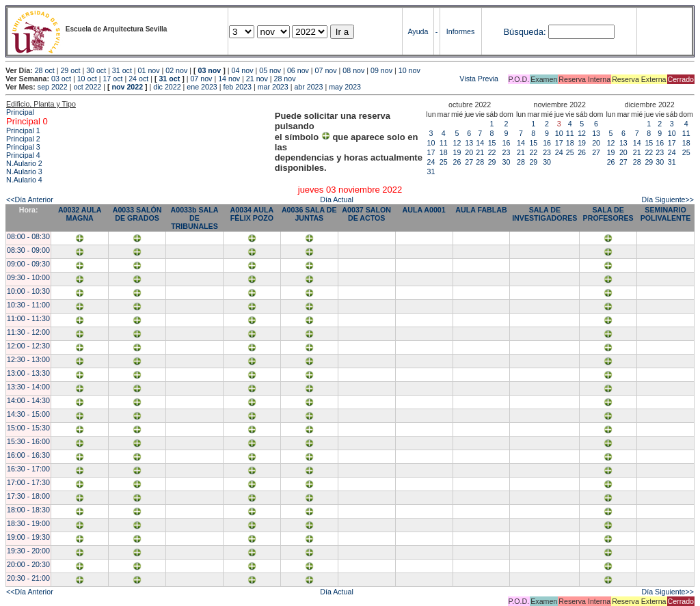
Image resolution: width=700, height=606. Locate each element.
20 (469, 152)
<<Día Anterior (30, 199)
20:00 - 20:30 (28, 564)
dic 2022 (167, 87)
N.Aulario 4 (24, 180)
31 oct (122, 70)
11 (444, 143)
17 (431, 152)
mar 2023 (273, 87)
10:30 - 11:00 (28, 305)
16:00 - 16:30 (28, 455)
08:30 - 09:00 (28, 250)
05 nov (270, 70)
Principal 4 (23, 155)
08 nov (353, 70)
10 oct (87, 79)
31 (431, 171)
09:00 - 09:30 (28, 264)
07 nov (326, 70)
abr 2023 (308, 87)
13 (469, 143)
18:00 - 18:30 (28, 510)
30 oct (96, 70)
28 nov (285, 79)
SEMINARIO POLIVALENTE (666, 214)
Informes (460, 31)
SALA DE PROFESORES (608, 214)
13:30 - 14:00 (28, 387)
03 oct (61, 79)
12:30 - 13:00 (28, 359)
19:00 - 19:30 (28, 537)
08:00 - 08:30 (28, 236)
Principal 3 (23, 147)
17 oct (112, 79)
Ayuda (418, 31)
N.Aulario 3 (24, 171)
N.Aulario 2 (24, 163)
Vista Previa (399, 79)
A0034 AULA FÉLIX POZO (252, 214)
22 (492, 152)
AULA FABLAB (481, 210)
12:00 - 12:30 (28, 346)
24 (431, 162)
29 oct (70, 70)
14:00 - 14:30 (28, 400)
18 (444, 152)
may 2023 (345, 87)
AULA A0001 (424, 210)
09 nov (381, 70)
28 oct (45, 70)
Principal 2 (23, 139)
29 (492, 162)
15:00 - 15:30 (28, 428)
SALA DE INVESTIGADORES (544, 214)
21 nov (257, 79)
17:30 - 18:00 (28, 496)
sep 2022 (53, 87)
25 (444, 162)
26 (457, 162)
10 (431, 143)
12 (457, 143)
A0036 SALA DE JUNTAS (309, 214)
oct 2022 (87, 87)
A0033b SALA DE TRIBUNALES (195, 218)
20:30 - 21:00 (28, 578)
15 (492, 143)
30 (507, 162)
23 (507, 152)
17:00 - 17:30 (28, 482)
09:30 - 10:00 (28, 277)
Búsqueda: (524, 32)
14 (480, 143)
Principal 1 (23, 130)
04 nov (243, 70)
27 (469, 162)
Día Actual (337, 199)
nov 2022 (127, 87)
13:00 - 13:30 (28, 373)
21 (480, 152)
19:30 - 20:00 (28, 551)
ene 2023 (202, 87)
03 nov (210, 70)
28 (480, 162)
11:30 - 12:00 (28, 332)
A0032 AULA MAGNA (80, 214)
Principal (20, 112)
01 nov (149, 70)
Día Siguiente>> (668, 199)
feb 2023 (237, 87)
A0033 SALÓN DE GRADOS (137, 214)
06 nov (298, 70)
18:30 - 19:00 (28, 523)
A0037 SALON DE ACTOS (366, 214)
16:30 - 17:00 (28, 469)
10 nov (409, 70)
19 (457, 152)
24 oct (138, 79)
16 (507, 143)
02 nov (176, 70)
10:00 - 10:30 (28, 291)
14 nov (229, 79)
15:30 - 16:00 (28, 441)
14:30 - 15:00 (28, 414)
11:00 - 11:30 (28, 318)
